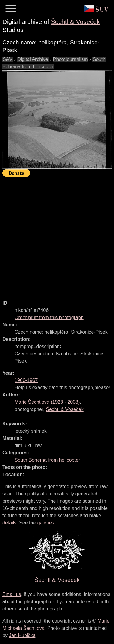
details (9, 523)
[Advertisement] (57, 236)
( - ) (47, 402)
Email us (12, 594)
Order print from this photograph (49, 317)
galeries (46, 523)
